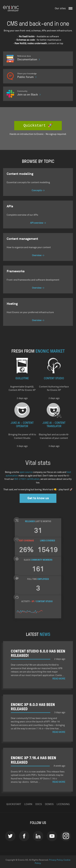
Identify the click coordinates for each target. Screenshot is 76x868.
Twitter (10, 836)
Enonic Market (50, 351)
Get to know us (38, 498)
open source (26, 472)
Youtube (52, 836)
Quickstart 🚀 (38, 126)
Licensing (63, 804)
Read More (59, 679)
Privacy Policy (56, 860)
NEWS (45, 634)
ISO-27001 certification (27, 479)
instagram (66, 836)
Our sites (60, 9)
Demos (49, 804)
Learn (28, 804)
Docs (39, 804)
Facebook (24, 836)
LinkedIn (38, 836)
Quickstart (14, 804)
